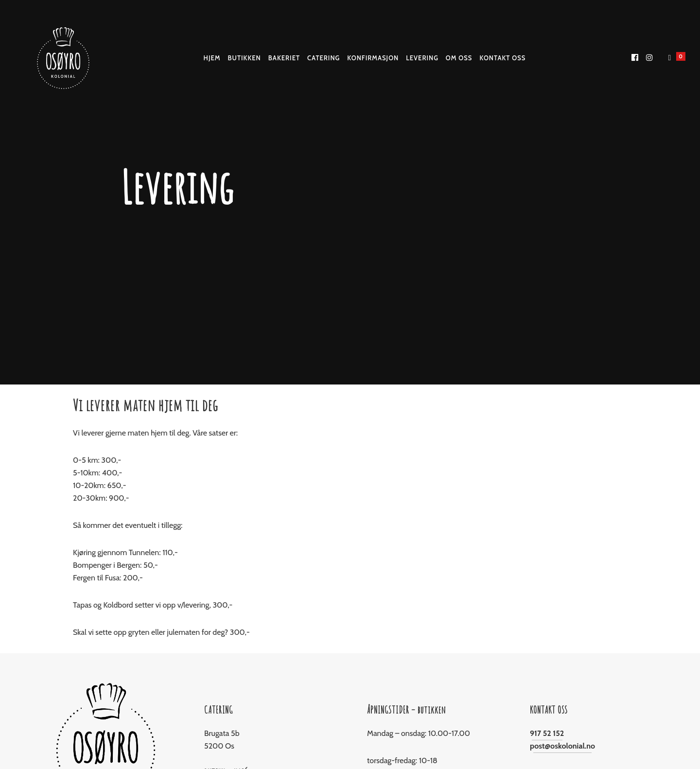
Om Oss (459, 58)
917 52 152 (547, 733)
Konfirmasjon (373, 58)
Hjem (212, 58)
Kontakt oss (502, 58)
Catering (324, 58)
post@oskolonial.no (562, 746)
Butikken (245, 58)
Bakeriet (284, 58)
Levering (422, 58)
